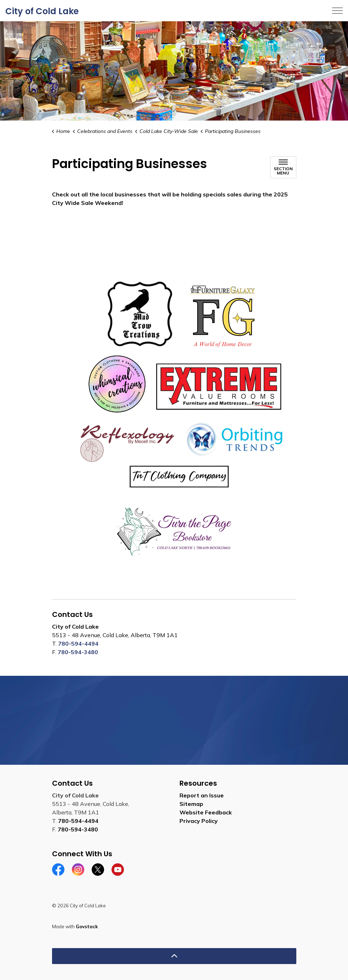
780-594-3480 (78, 652)
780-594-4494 (78, 644)
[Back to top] (174, 956)
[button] (174, 420)
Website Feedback (206, 812)
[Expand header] (337, 11)
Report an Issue (202, 795)
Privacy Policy (199, 821)
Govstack (87, 926)
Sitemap (191, 804)
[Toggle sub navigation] (283, 167)
